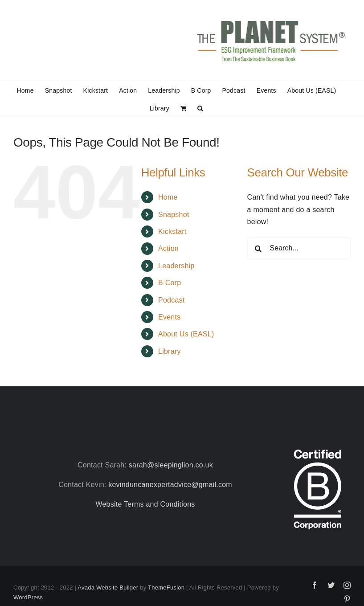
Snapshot (174, 215)
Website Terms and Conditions (145, 504)
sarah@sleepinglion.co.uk (171, 465)
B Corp (170, 283)
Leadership (176, 266)
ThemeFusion (166, 588)
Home (168, 197)
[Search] (258, 248)
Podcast (172, 300)
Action (168, 248)
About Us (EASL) (186, 334)
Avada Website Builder (108, 588)
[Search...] (299, 248)
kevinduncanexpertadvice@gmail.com (170, 485)
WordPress (28, 597)
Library (170, 351)
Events (169, 317)
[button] (200, 108)
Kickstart (172, 231)
